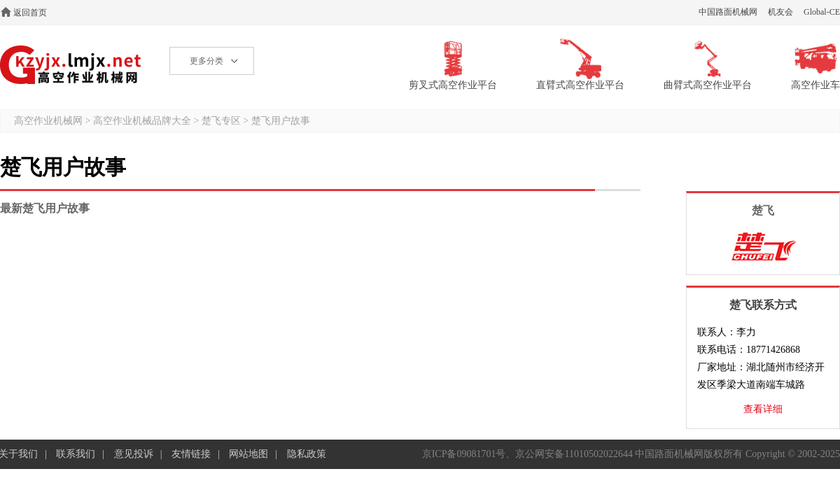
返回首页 (30, 13)
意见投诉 (134, 454)
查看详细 (763, 409)
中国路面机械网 (728, 12)
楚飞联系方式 (763, 305)
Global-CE (822, 12)
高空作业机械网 (71, 65)
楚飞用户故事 (281, 121)
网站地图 (248, 454)
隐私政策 (307, 454)
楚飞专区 (221, 121)
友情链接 (191, 454)
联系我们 (76, 454)
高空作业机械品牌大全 (142, 121)
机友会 (780, 12)
